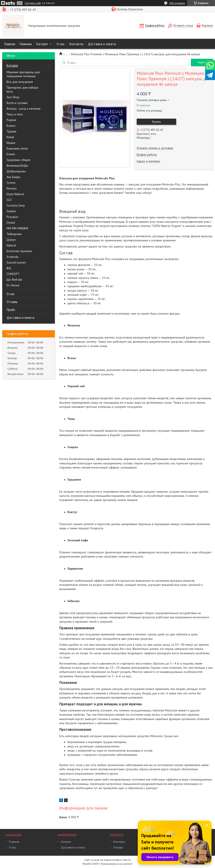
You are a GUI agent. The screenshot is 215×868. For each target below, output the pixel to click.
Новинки (26, 44)
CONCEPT (13, 274)
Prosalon (12, 217)
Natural (11, 245)
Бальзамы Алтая (17, 148)
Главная (10, 44)
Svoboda (13, 257)
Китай (10, 137)
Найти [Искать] (202, 62)
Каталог (42, 44)
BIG (9, 268)
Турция (11, 131)
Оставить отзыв (183, 26)
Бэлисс (11, 126)
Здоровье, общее (19, 160)
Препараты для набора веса (22, 89)
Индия (11, 143)
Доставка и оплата (102, 44)
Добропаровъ (16, 171)
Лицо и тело (15, 114)
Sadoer (11, 211)
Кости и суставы (17, 103)
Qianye (11, 240)
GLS (9, 200)
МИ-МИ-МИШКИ (17, 228)
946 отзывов (177, 3)
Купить (156, 122)
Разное (11, 120)
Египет (11, 154)
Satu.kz (127, 860)
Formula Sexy (16, 205)
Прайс (11, 310)
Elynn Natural (15, 194)
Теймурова (14, 234)
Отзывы (12, 302)
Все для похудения (20, 82)
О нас (61, 44)
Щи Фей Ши (14, 280)
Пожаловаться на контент (117, 864)
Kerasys (12, 188)
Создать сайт (33, 3)
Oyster (11, 223)
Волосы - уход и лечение (24, 109)
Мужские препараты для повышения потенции (23, 74)
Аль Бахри (13, 177)
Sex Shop (13, 97)
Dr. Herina (13, 285)
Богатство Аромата (19, 251)
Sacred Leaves (16, 262)
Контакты (76, 44)
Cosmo (11, 183)
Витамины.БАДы (17, 166)
